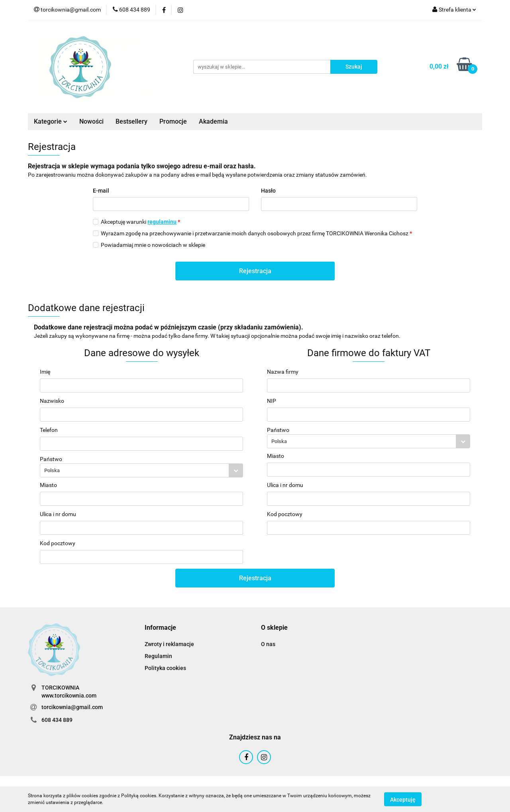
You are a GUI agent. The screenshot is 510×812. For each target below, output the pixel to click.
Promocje (173, 121)
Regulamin (158, 656)
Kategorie (51, 121)
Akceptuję (403, 799)
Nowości (91, 121)
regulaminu (162, 222)
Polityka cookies (165, 668)
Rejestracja (255, 271)
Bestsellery (131, 121)
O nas (268, 644)
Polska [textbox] (52, 470)
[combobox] (141, 470)
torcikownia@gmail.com (72, 707)
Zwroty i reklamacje (169, 644)
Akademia (213, 121)
